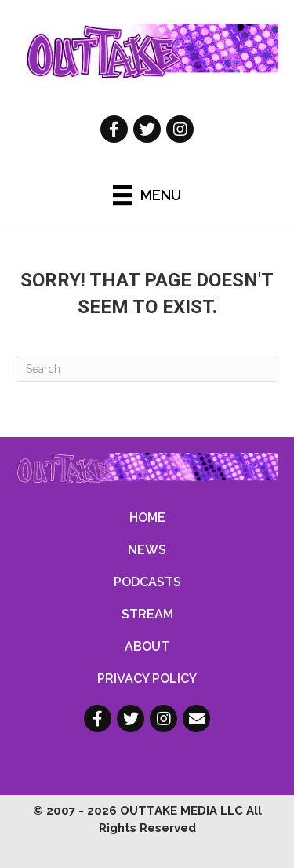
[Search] (147, 369)
